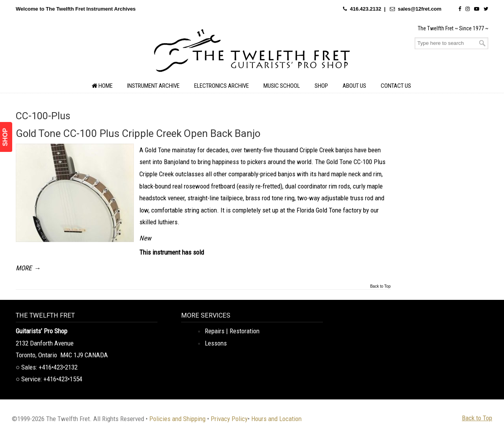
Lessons (216, 343)
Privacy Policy (229, 419)
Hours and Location (276, 419)
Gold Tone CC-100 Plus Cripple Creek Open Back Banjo (138, 133)
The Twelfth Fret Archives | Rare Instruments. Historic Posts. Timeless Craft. (252, 53)
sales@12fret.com (420, 9)
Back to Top (380, 286)
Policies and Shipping (177, 419)
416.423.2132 (366, 9)
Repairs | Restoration (232, 331)
